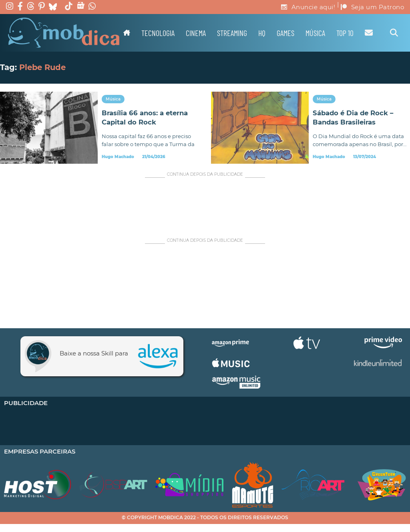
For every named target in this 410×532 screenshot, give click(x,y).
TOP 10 (345, 33)
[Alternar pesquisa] (394, 33)
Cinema (196, 33)
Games (285, 33)
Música (315, 33)
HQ (262, 33)
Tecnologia (158, 33)
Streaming (232, 33)
